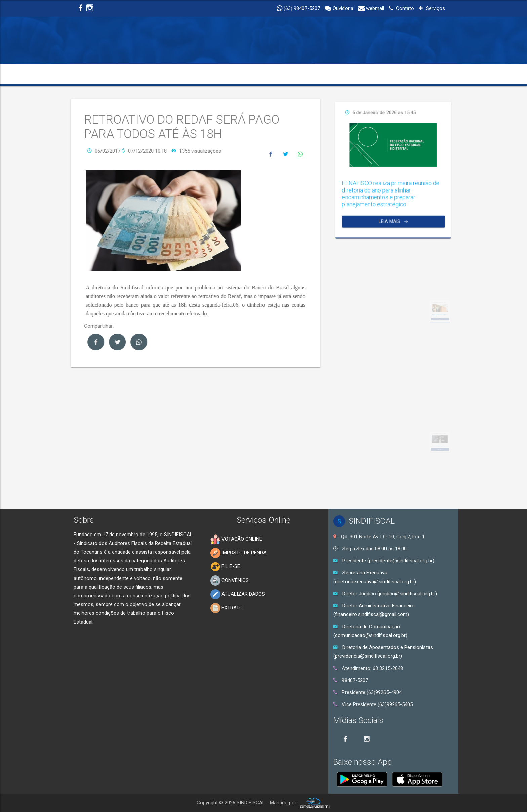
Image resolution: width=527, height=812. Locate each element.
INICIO (88, 74)
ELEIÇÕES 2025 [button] (380, 74)
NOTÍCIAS (241, 74)
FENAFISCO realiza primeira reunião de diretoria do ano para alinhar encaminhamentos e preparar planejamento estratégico (441, 177)
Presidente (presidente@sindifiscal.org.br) (388, 561)
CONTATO (428, 74)
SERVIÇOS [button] (330, 74)
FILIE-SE (225, 567)
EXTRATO (227, 608)
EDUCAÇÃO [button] (283, 74)
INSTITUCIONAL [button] (131, 74)
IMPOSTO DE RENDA (238, 553)
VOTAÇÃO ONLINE (236, 539)
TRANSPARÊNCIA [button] (191, 74)
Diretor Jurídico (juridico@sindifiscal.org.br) (390, 594)
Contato (401, 8)
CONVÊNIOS (230, 581)
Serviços (432, 8)
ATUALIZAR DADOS (238, 594)
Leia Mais (442, 186)
